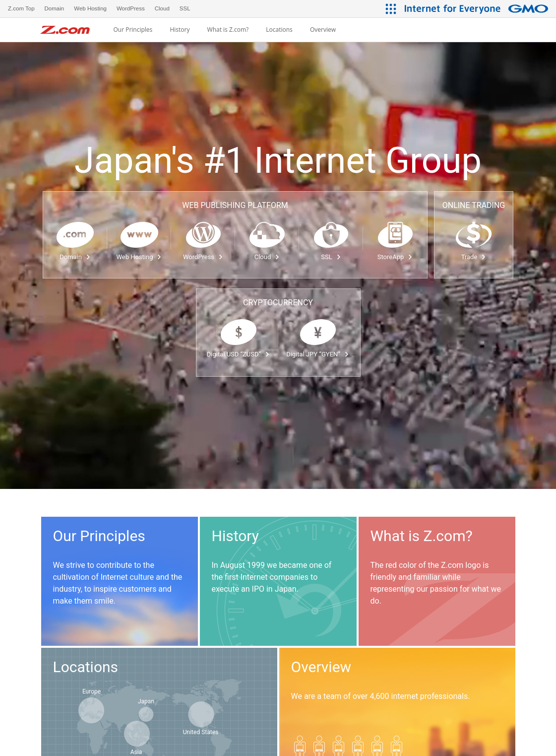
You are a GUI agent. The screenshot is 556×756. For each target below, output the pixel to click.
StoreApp (395, 257)
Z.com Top (21, 8)
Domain (75, 257)
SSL (331, 257)
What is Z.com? (228, 30)
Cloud (267, 257)
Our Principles (133, 30)
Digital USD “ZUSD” (238, 354)
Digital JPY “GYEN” (318, 354)
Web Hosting (139, 257)
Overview (323, 30)
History (180, 30)
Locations (279, 30)
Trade (474, 257)
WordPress (203, 257)
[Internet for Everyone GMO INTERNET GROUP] (478, 9)
